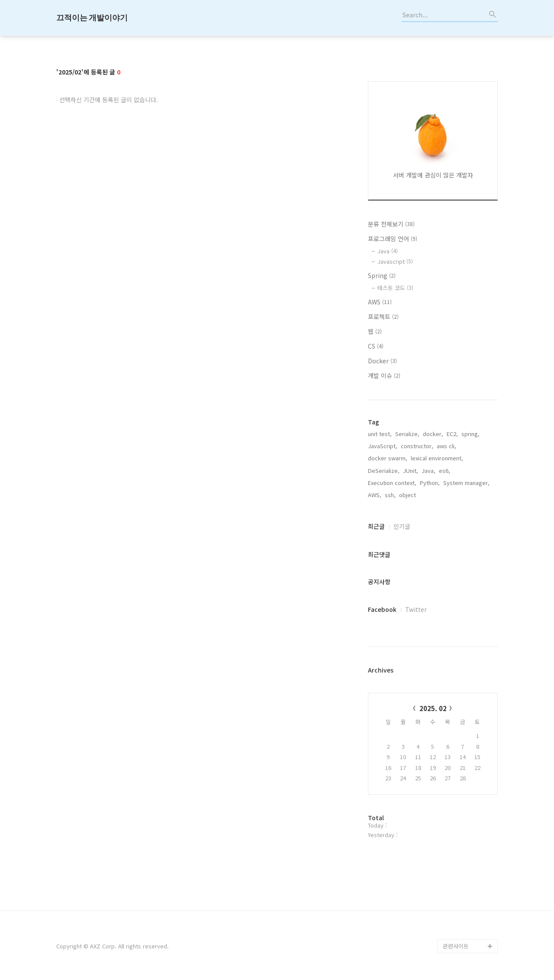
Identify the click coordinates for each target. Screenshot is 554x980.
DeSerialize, (384, 471)
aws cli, (446, 446)
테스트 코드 (395, 288)
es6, (444, 471)
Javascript (395, 261)
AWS (380, 302)
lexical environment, (437, 458)
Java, (428, 471)
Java (388, 251)
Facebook (382, 609)
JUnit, (411, 471)
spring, (470, 434)
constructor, (417, 446)
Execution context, (392, 483)
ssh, (390, 495)
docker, (433, 434)
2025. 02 (433, 708)
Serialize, (407, 434)
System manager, (466, 483)
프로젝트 (383, 317)
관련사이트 (456, 946)
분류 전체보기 (391, 224)
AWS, (375, 495)
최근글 (376, 526)
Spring (382, 275)
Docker (382, 361)
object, (408, 495)
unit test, (380, 434)
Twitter (416, 609)
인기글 (402, 526)
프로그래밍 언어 (393, 239)
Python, (430, 483)
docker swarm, (388, 458)
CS (376, 346)
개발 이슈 (384, 375)
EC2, (452, 434)
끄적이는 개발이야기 (92, 18)
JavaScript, (383, 446)
